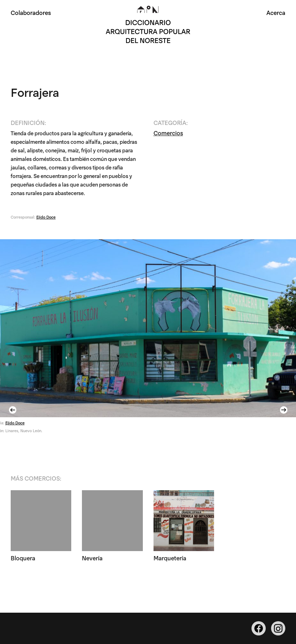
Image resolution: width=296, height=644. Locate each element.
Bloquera (23, 558)
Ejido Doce (46, 217)
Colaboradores (31, 12)
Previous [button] (14, 410)
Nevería (92, 558)
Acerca (276, 12)
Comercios (168, 133)
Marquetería (170, 558)
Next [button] (285, 410)
